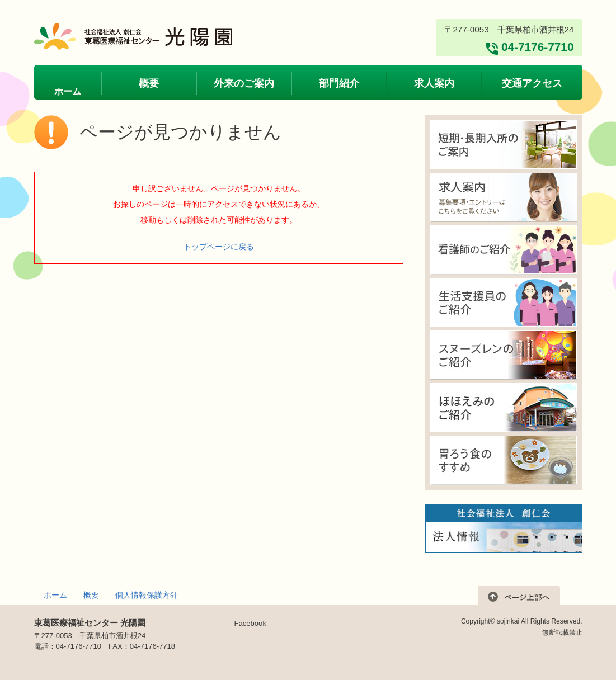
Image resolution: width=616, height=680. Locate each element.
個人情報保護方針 (147, 595)
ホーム (55, 595)
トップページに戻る (219, 247)
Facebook (250, 623)
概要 (91, 595)
